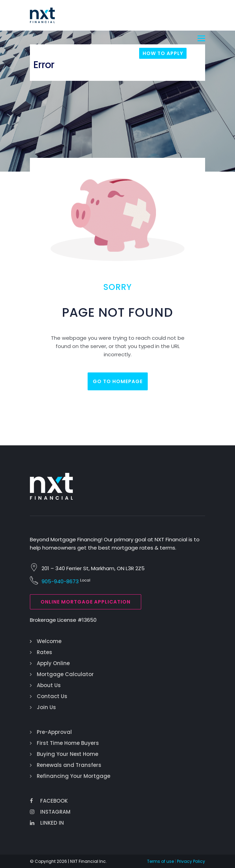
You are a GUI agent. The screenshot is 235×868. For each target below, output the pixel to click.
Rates (44, 652)
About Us (49, 685)
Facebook (49, 801)
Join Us (46, 707)
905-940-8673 (60, 581)
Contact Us (52, 696)
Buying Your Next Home (68, 754)
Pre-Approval (54, 732)
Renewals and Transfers (69, 765)
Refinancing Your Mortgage (74, 776)
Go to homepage (118, 381)
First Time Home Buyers (68, 743)
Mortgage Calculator (65, 674)
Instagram (50, 812)
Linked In (47, 823)
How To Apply (163, 53)
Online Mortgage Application (86, 602)
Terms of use (160, 861)
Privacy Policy (191, 861)
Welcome (49, 641)
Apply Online (53, 663)
